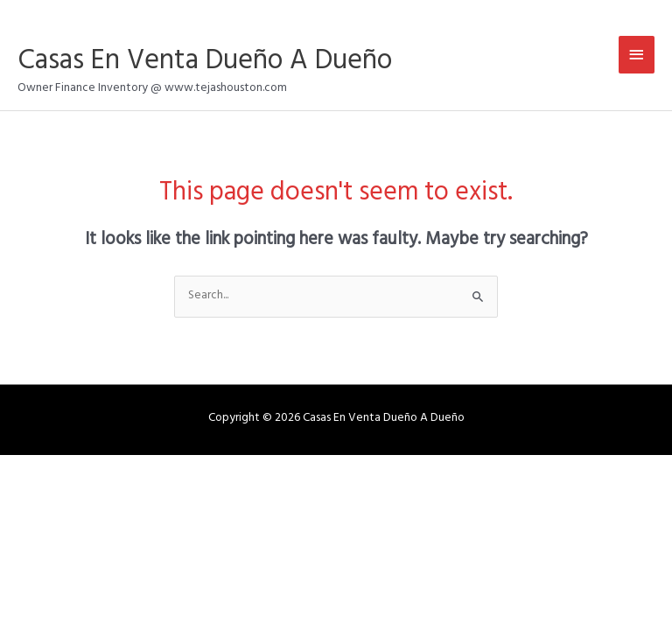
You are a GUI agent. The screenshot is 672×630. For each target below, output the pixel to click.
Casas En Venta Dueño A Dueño (205, 63)
